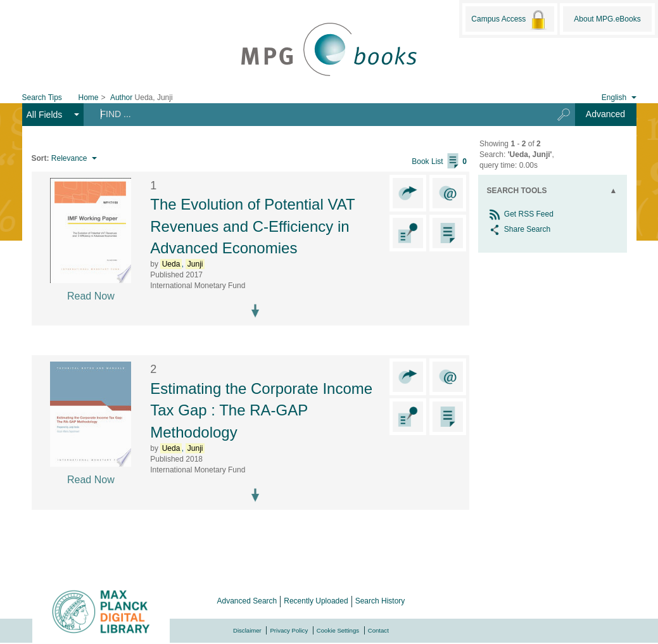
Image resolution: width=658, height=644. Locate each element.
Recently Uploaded (316, 601)
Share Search (519, 229)
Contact (378, 630)
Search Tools (517, 191)
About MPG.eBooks (607, 19)
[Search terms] (313, 114)
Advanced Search (247, 601)
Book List (439, 161)
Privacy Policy (289, 630)
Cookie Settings (338, 630)
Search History (380, 601)
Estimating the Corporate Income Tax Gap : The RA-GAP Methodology (261, 410)
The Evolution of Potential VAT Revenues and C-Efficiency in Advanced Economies (252, 226)
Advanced (605, 114)
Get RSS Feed (520, 214)
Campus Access (509, 20)
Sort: (41, 158)
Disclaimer (247, 630)
